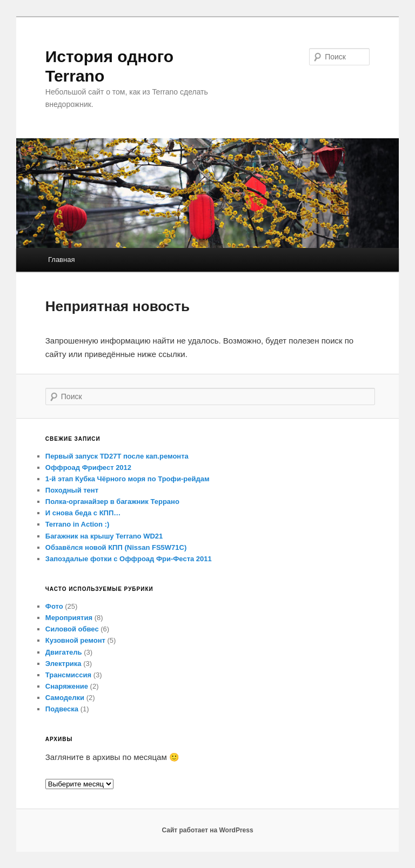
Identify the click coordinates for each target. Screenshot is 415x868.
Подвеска (62, 709)
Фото (54, 606)
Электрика (63, 664)
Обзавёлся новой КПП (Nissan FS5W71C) (116, 547)
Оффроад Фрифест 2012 (88, 467)
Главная (61, 260)
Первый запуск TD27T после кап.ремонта (117, 456)
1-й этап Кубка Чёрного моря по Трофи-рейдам (128, 479)
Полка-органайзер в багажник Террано (112, 502)
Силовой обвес (72, 629)
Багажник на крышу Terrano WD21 (104, 536)
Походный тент (72, 490)
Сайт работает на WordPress (207, 830)
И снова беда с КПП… (83, 513)
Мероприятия (69, 618)
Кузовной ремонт (75, 640)
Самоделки (65, 698)
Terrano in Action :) (77, 524)
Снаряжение (67, 686)
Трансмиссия (68, 675)
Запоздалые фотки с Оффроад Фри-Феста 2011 (129, 559)
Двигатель (64, 652)
